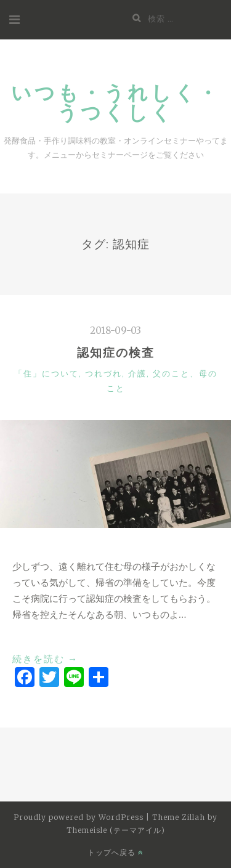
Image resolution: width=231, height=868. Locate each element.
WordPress (121, 817)
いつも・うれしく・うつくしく (116, 102)
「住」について (47, 373)
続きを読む (45, 659)
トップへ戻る (115, 852)
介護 (137, 373)
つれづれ (103, 373)
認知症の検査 (116, 352)
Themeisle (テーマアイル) (116, 830)
